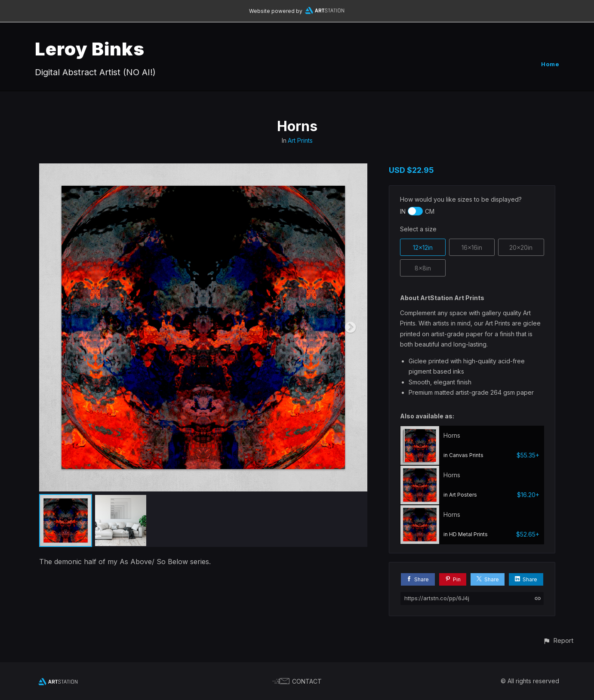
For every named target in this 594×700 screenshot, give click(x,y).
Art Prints (300, 140)
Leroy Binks (90, 49)
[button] (558, 640)
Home (550, 64)
